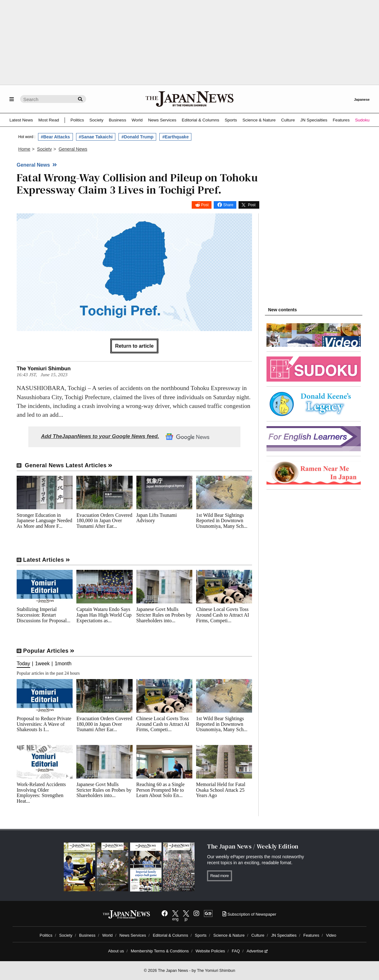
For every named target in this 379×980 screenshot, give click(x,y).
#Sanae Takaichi (96, 137)
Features (341, 120)
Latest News (21, 120)
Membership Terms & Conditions (160, 951)
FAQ (236, 951)
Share (228, 205)
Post (205, 205)
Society (96, 120)
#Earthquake (175, 137)
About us (116, 951)
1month (63, 664)
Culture (288, 120)
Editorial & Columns (200, 120)
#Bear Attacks (55, 137)
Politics (77, 120)
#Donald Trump (137, 137)
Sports (231, 120)
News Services (162, 120)
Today (23, 664)
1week (42, 664)
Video (331, 935)
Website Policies (210, 951)
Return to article (134, 346)
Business (117, 120)
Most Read (49, 120)
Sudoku (362, 120)
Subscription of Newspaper (249, 914)
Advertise (257, 951)
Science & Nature (259, 120)
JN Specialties (314, 120)
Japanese (362, 99)
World (137, 120)
